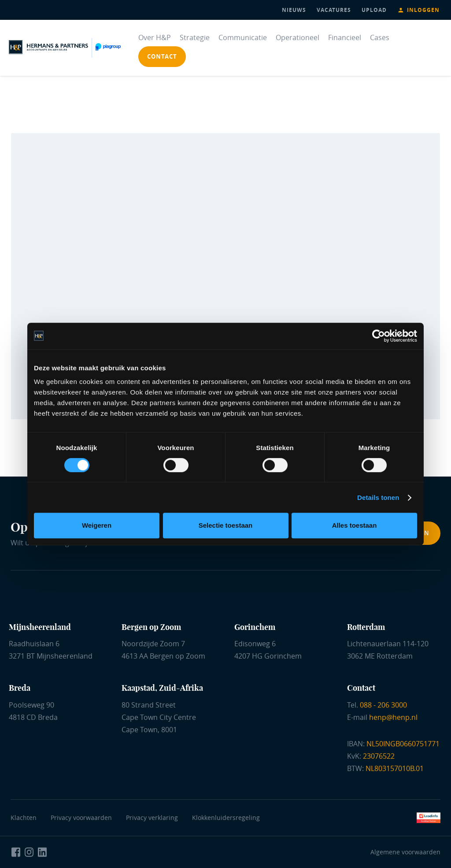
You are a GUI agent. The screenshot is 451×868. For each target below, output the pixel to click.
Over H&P (155, 37)
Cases (380, 37)
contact (162, 56)
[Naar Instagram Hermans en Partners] (29, 852)
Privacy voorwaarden (83, 818)
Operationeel (298, 37)
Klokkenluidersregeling (226, 818)
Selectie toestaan (226, 525)
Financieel (345, 37)
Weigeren (97, 525)
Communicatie (243, 37)
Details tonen (378, 497)
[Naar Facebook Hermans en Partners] (16, 852)
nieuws (294, 10)
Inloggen (423, 10)
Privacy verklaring (152, 818)
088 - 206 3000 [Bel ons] (383, 705)
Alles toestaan (355, 525)
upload (374, 10)
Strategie (195, 37)
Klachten (24, 818)
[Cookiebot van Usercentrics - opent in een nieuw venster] (379, 336)
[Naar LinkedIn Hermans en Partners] (42, 852)
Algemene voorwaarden (405, 852)
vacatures (334, 10)
